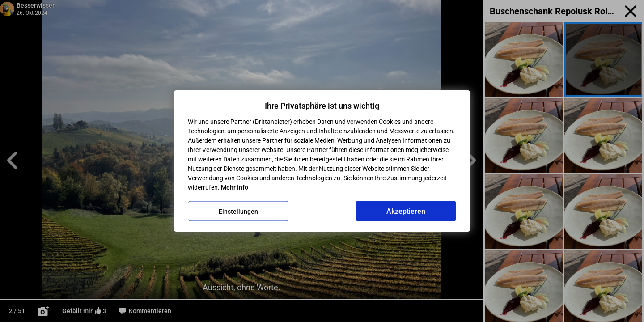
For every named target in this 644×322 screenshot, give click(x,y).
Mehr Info (235, 187)
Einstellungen (238, 211)
